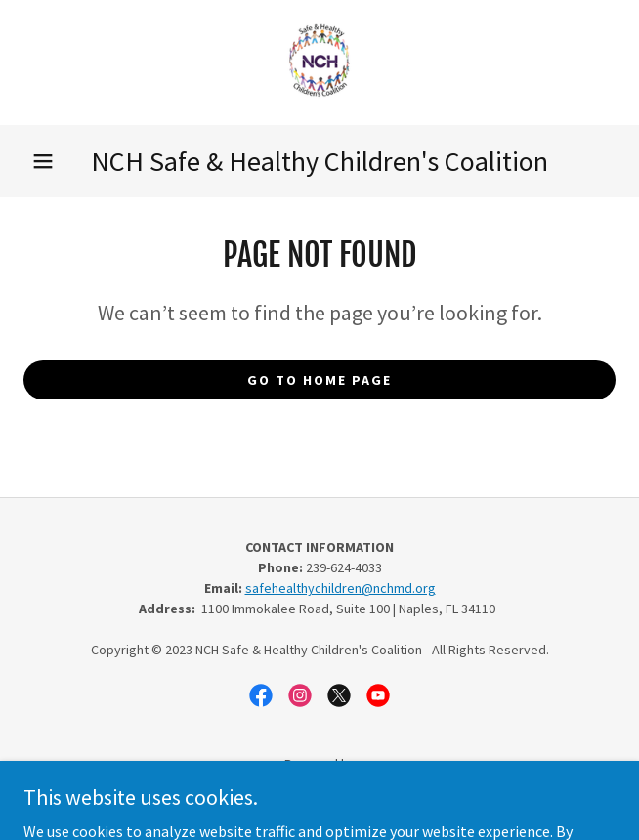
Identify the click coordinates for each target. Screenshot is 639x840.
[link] (319, 63)
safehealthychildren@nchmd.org (341, 588)
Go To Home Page (319, 380)
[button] (43, 161)
